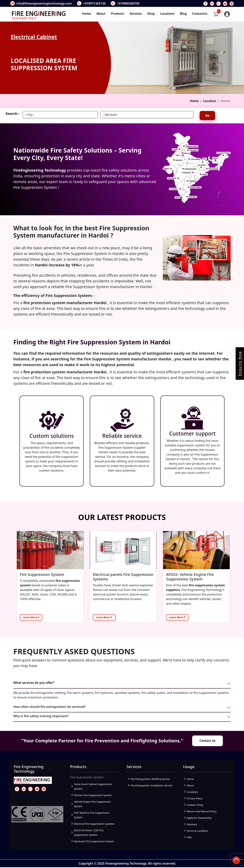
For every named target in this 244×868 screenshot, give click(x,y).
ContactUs (200, 14)
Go (207, 116)
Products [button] (118, 14)
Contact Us (207, 741)
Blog (183, 14)
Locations (167, 14)
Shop (151, 14)
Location (210, 101)
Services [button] (136, 14)
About (101, 14)
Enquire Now (240, 364)
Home (86, 14)
